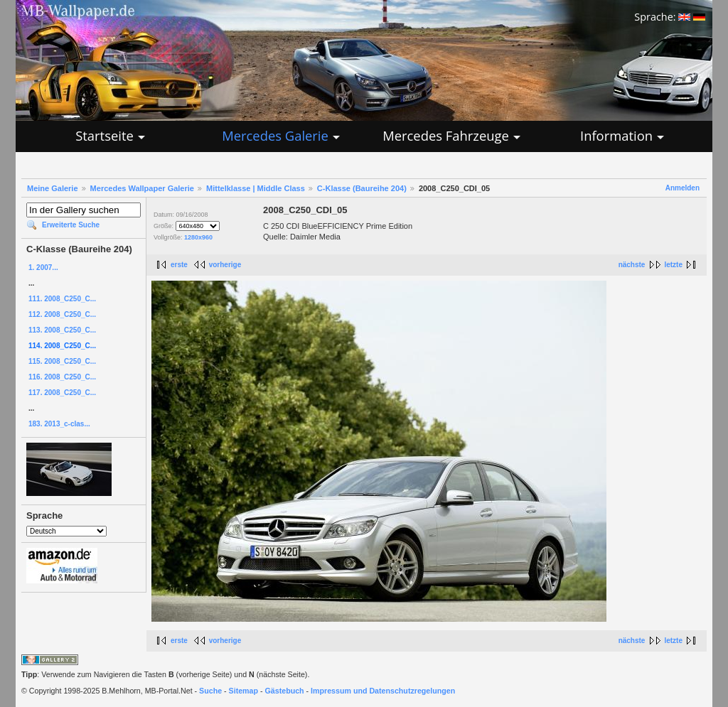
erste (179, 265)
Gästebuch (285, 691)
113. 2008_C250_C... (62, 330)
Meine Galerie (53, 188)
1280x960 (198, 237)
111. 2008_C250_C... (62, 299)
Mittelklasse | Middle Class (256, 188)
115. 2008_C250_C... (62, 361)
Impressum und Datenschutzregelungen (383, 691)
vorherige (225, 265)
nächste (632, 265)
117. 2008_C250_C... (62, 393)
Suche (210, 691)
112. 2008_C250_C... (62, 314)
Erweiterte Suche (71, 225)
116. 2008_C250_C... (62, 377)
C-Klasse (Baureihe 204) (362, 188)
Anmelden (682, 188)
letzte (673, 265)
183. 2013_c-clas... (59, 424)
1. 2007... (43, 268)
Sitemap (243, 691)
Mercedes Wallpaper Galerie (142, 188)
